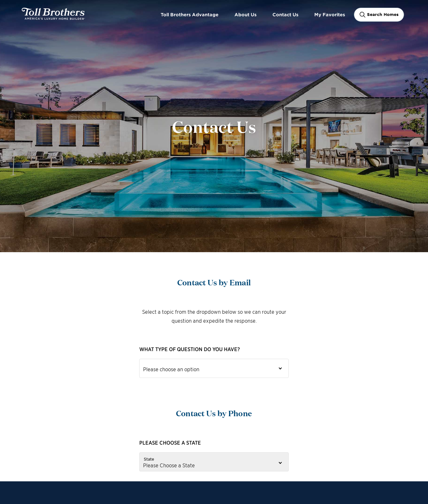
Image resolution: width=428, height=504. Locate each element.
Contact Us (285, 15)
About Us (245, 15)
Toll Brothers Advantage (190, 15)
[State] (214, 462)
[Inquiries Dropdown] (214, 368)
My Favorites (330, 15)
